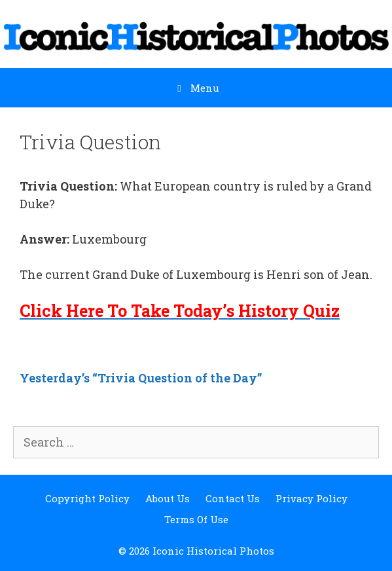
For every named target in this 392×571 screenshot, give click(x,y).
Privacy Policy (312, 498)
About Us (168, 498)
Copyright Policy (87, 498)
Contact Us (233, 498)
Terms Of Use (196, 519)
